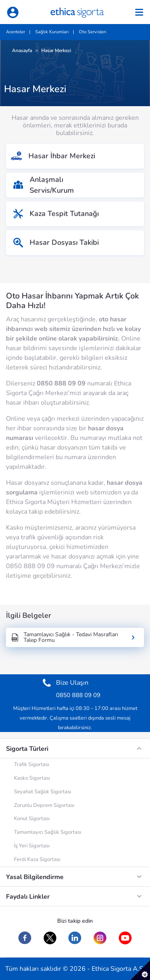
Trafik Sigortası (32, 764)
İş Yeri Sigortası (32, 846)
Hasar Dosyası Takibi (56, 243)
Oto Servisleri (93, 32)
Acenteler (16, 32)
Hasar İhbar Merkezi (52, 156)
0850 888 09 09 (61, 383)
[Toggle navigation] (139, 12)
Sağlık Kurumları (52, 32)
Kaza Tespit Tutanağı (56, 214)
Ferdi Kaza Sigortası (37, 859)
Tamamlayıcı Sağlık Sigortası (48, 832)
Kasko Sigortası (32, 778)
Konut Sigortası (32, 819)
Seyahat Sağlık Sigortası (43, 792)
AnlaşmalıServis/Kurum (43, 185)
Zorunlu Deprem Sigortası (44, 805)
